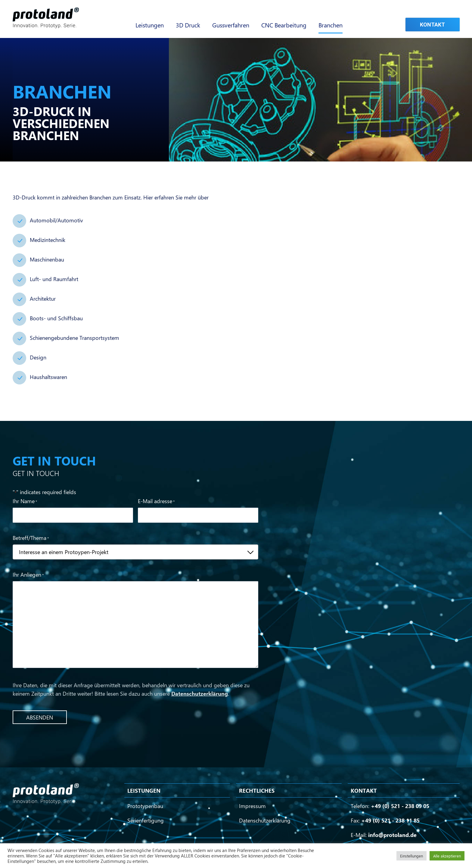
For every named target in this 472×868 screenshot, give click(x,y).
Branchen (331, 25)
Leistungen (150, 25)
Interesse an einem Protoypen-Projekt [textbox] (64, 552)
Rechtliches (257, 791)
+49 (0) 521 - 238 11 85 (390, 820)
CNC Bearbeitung (284, 25)
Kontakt (432, 25)
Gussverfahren (231, 25)
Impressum (252, 806)
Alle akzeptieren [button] (447, 856)
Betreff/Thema (31, 538)
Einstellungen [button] (411, 856)
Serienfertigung (146, 820)
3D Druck (188, 25)
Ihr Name (25, 501)
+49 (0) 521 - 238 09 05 (400, 806)
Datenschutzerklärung (200, 694)
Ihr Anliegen (28, 575)
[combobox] (136, 552)
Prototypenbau (145, 806)
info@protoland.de (392, 835)
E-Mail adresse (156, 501)
